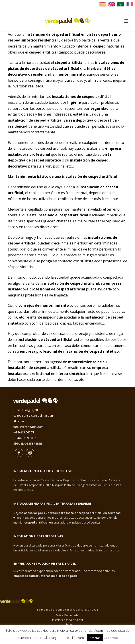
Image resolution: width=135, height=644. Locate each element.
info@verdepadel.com (28, 427)
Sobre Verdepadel (67, 615)
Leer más (111, 638)
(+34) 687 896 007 (25, 438)
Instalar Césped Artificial (67, 620)
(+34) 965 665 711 (25, 432)
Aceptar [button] (95, 638)
